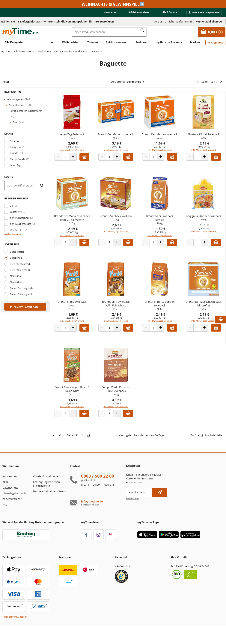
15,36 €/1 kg (77, 327)
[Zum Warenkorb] (212, 32)
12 (77, 450)
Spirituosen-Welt (117, 42)
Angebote (217, 42)
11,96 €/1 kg (119, 234)
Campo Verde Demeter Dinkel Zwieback (119, 398)
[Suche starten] (42, 186)
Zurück (195, 450)
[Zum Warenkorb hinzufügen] (89, 162)
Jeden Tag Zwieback (77, 136)
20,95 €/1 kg (119, 412)
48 (88, 450)
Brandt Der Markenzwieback (119, 138)
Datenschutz (10, 502)
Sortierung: (128, 82)
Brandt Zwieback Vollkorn (119, 222)
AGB (5, 497)
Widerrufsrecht (12, 514)
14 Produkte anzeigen (24, 307)
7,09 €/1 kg (119, 152)
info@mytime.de (92, 516)
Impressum (10, 491)
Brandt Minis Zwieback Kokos (77, 313)
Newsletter (110, 12)
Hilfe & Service (169, 12)
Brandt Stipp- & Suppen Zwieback (162, 313)
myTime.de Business (169, 42)
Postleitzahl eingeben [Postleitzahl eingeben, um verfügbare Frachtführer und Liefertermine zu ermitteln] (210, 21)
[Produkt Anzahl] (70, 162)
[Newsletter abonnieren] (160, 507)
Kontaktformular (90, 519)
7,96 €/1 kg (204, 238)
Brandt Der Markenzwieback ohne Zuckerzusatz (77, 225)
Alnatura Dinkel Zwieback (204, 136)
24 (83, 450)
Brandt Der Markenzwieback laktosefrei (204, 313)
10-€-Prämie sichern (138, 12)
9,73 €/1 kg (77, 242)
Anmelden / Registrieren (204, 12)
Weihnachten (71, 42)
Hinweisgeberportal (15, 508)
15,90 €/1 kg (162, 238)
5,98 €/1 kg (77, 149)
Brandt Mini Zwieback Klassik (162, 224)
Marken (195, 42)
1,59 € (163, 234)
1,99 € (205, 234)
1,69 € (163, 149)
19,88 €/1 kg (77, 412)
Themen (93, 42)
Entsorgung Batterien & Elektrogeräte (48, 499)
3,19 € (120, 149)
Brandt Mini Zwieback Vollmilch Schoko (119, 313)
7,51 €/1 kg (162, 152)
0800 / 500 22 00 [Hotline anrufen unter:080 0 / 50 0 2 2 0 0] (98, 491)
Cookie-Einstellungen (46, 491)
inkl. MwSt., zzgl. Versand (77, 152)
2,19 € (205, 145)
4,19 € (120, 409)
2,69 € (78, 145)
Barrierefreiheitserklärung (50, 506)
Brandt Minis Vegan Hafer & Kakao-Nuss (77, 398)
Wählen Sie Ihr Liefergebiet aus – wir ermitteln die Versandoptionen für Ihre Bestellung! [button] (57, 21)
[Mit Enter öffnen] (29, 42)
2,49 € (163, 323)
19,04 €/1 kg (119, 327)
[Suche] (25, 186)
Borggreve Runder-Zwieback (204, 224)
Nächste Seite (214, 450)
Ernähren (142, 42)
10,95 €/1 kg (204, 149)
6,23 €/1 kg (162, 327)
